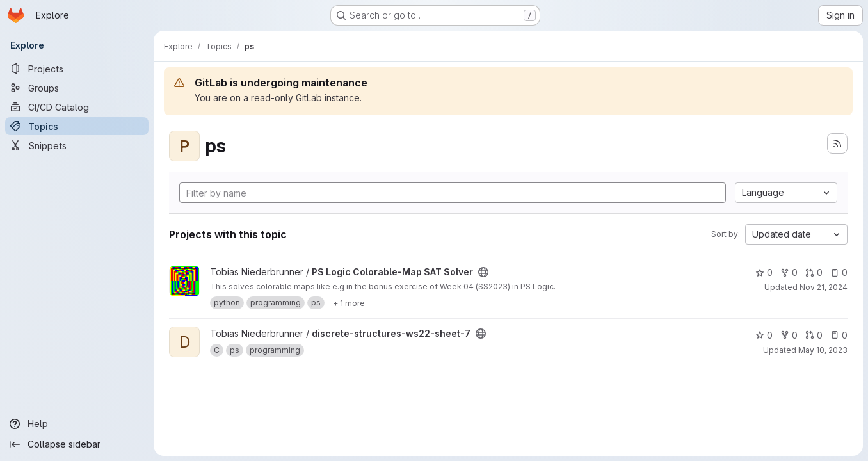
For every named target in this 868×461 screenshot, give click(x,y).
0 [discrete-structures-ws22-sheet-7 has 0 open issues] (839, 335)
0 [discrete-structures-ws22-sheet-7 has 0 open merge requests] (814, 335)
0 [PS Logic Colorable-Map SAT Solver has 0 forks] (789, 272)
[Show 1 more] (349, 303)
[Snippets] (77, 145)
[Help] (77, 424)
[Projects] (77, 69)
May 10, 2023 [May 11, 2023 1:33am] (823, 350)
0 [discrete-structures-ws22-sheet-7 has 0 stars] (764, 335)
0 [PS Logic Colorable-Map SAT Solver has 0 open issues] (839, 272)
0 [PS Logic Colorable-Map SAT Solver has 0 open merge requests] (814, 272)
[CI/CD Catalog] (77, 107)
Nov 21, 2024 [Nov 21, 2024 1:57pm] (824, 287)
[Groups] (77, 88)
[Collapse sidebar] (77, 444)
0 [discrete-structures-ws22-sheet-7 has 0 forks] (789, 335)
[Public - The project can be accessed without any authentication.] (483, 272)
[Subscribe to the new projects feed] (837, 143)
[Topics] (77, 126)
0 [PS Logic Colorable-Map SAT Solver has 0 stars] (764, 272)
